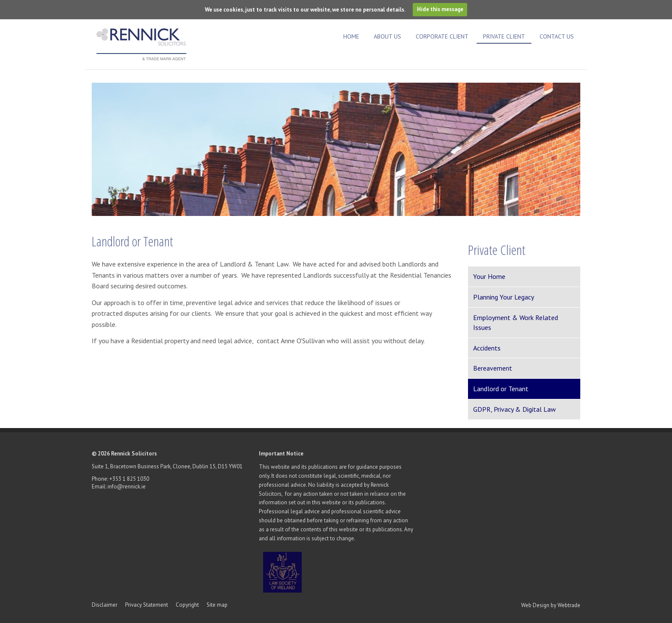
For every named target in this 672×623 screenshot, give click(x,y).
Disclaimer (105, 605)
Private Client (504, 36)
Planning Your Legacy (504, 297)
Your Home (489, 276)
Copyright (187, 605)
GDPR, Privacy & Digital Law (514, 409)
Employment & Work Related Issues (516, 322)
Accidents (487, 348)
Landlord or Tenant (501, 389)
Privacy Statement (147, 605)
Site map (217, 605)
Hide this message (440, 9)
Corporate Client (442, 36)
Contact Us (557, 36)
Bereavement (493, 368)
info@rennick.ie (127, 487)
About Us (387, 36)
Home (351, 36)
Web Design (535, 605)
